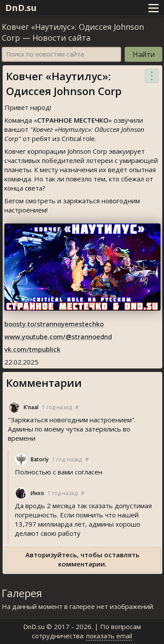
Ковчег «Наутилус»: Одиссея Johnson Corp (64, 83)
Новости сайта (61, 38)
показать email (109, 636)
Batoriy (40, 459)
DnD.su (21, 8)
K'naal (31, 407)
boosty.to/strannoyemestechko (54, 324)
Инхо (37, 493)
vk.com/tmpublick (32, 349)
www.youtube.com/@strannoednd (58, 336)
